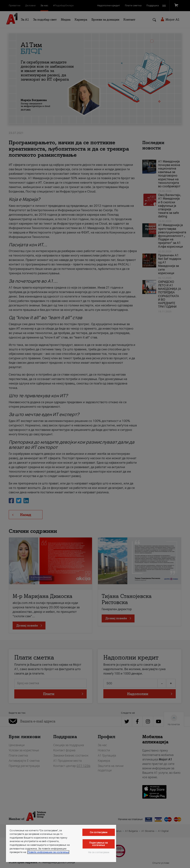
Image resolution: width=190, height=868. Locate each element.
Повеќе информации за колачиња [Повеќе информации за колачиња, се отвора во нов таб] (48, 852)
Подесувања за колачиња (99, 844)
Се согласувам (99, 832)
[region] (61, 843)
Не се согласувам (99, 852)
